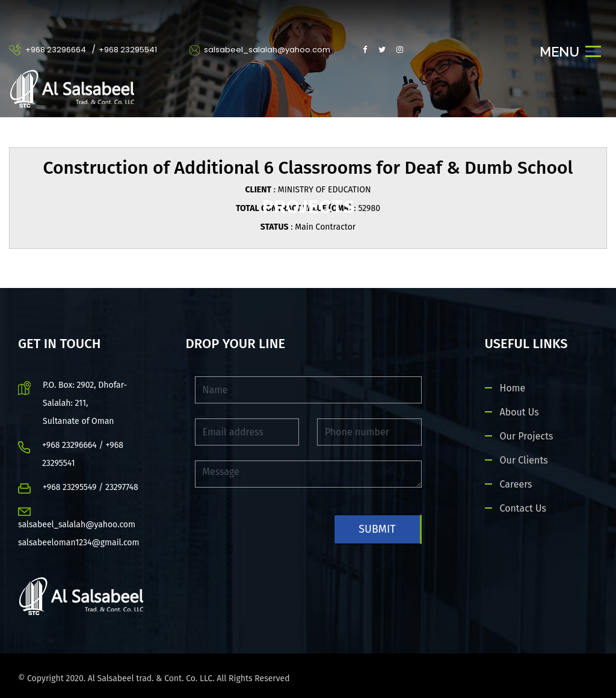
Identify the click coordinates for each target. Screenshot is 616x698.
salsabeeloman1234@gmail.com (79, 543)
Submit (377, 529)
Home (513, 388)
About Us (519, 412)
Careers (516, 484)
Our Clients (524, 460)
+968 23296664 (56, 50)
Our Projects (527, 436)
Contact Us (523, 508)
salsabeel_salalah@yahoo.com (260, 50)
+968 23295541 (128, 50)
